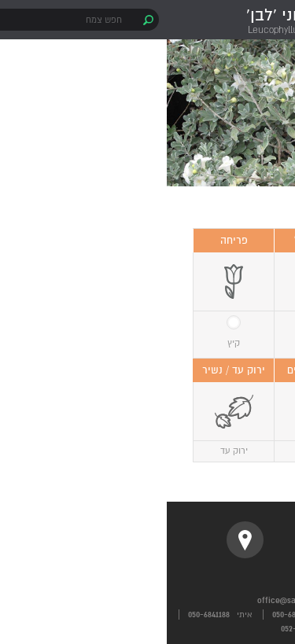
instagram (147, 540)
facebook (215, 540)
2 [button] (142, 177)
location (78, 540)
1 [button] (161, 177)
